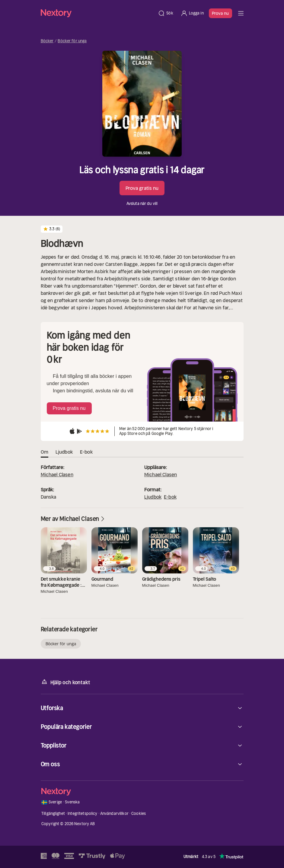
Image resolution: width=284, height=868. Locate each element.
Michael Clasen (57, 474)
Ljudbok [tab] (64, 452)
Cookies (139, 814)
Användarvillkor (114, 814)
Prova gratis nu (142, 188)
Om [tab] (45, 452)
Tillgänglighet (53, 814)
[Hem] (98, 13)
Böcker (47, 41)
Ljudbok (153, 497)
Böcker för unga (72, 41)
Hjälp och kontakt (65, 682)
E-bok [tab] (86, 452)
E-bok (170, 497)
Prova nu (220, 13)
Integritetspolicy (82, 814)
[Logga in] (192, 13)
